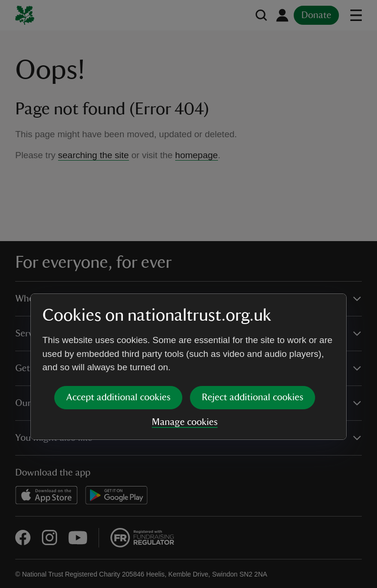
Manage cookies (185, 349)
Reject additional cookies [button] (253, 324)
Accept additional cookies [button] (118, 324)
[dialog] (188, 294)
